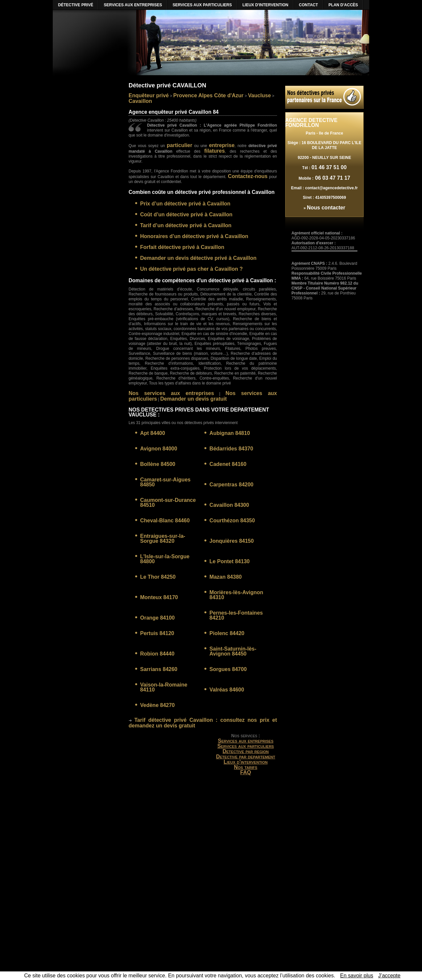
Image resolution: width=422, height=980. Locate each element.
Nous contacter (326, 208)
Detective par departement (246, 757)
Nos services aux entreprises (171, 393)
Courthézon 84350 (232, 521)
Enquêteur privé (149, 95)
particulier (180, 145)
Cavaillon (140, 101)
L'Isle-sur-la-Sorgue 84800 (165, 559)
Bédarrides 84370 (231, 449)
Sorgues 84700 (228, 669)
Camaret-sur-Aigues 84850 (165, 482)
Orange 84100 (157, 618)
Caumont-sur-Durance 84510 (168, 503)
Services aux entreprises (246, 741)
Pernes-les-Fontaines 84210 (236, 615)
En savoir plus (357, 976)
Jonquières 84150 (231, 541)
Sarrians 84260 (159, 669)
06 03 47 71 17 (332, 178)
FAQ (246, 772)
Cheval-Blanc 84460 (165, 521)
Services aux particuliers (245, 746)
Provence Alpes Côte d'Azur (209, 95)
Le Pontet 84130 (229, 561)
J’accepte (389, 976)
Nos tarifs (246, 767)
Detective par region (246, 751)
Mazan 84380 (226, 577)
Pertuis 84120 (157, 633)
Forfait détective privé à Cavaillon (182, 247)
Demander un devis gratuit (194, 399)
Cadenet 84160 (228, 464)
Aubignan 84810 (230, 433)
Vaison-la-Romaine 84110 (164, 687)
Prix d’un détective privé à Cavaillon (185, 204)
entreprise (222, 145)
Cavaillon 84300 (229, 505)
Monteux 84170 (159, 597)
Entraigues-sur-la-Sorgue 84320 (163, 538)
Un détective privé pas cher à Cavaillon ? (191, 269)
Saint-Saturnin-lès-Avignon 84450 (233, 651)
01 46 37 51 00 (329, 167)
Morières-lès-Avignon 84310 (236, 595)
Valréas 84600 (227, 690)
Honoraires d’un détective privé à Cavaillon (194, 236)
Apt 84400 (153, 433)
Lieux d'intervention (245, 762)
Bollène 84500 (158, 464)
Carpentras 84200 (231, 485)
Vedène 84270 (157, 705)
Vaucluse (259, 95)
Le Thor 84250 (158, 577)
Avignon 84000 (159, 449)
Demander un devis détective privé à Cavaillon (198, 258)
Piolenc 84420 (227, 633)
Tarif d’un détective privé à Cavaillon (186, 225)
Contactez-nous (248, 176)
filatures (215, 151)
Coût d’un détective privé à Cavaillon (186, 214)
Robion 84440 (157, 654)
